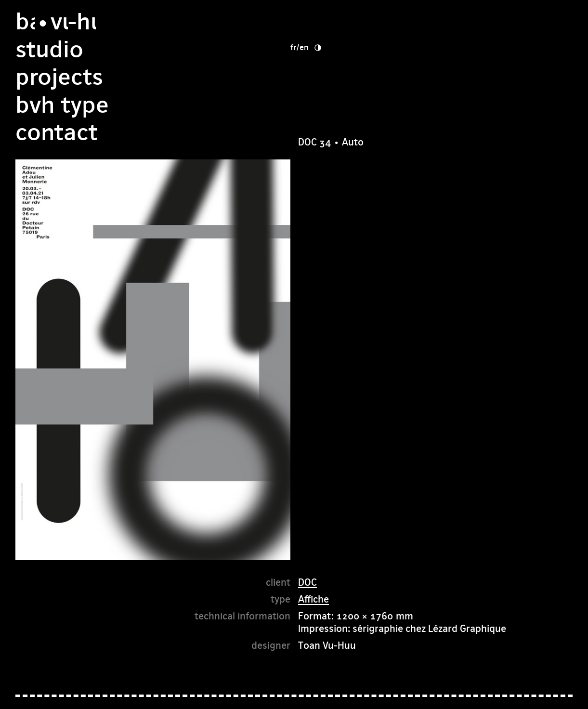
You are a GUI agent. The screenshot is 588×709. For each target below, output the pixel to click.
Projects (342, 49)
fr (438, 19)
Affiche (314, 599)
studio (332, 21)
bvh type (345, 77)
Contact (339, 105)
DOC (307, 582)
